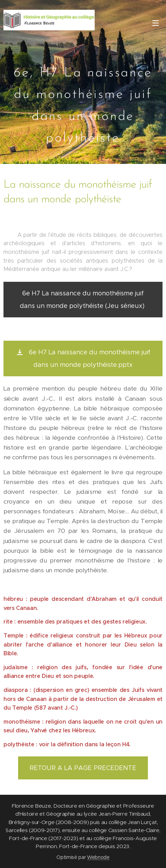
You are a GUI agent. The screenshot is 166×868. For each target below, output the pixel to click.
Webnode (98, 857)
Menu (156, 23)
